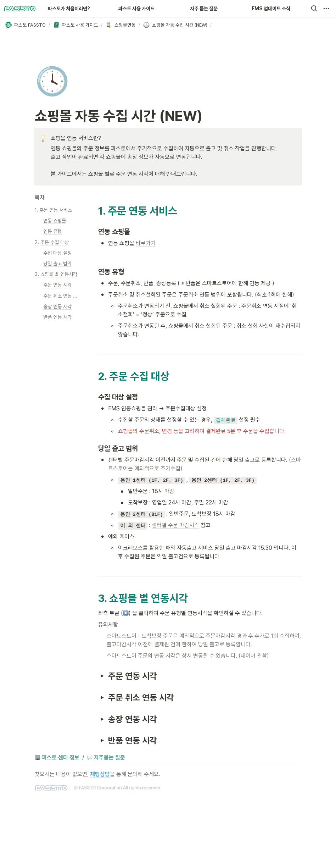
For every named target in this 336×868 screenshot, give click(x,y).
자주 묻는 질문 (204, 9)
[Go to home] (20, 9)
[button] (314, 9)
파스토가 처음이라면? (69, 9)
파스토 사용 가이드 (136, 9)
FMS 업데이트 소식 (271, 9)
